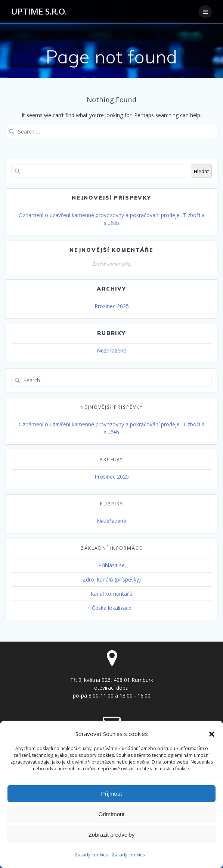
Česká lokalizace (112, 608)
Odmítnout (111, 814)
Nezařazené (111, 350)
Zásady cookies (91, 855)
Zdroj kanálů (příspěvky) (112, 579)
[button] (212, 734)
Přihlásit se (111, 565)
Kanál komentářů (111, 594)
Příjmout (112, 794)
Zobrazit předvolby (111, 835)
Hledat (201, 171)
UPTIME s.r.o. (39, 12)
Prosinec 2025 (112, 306)
